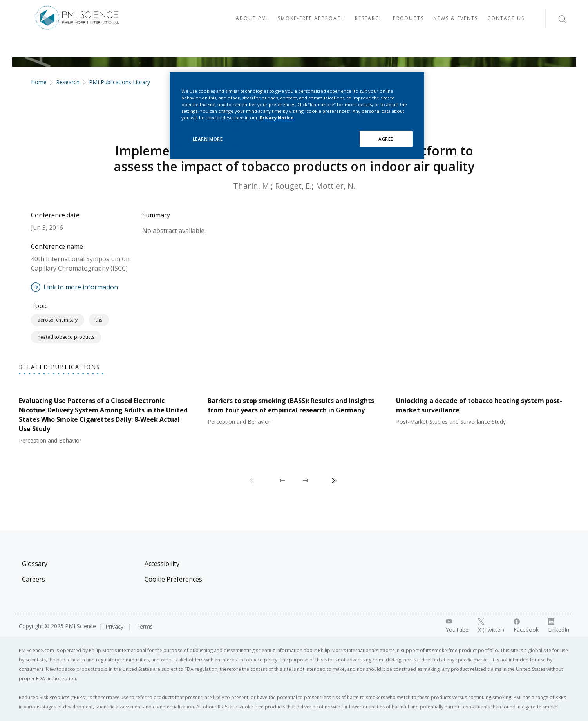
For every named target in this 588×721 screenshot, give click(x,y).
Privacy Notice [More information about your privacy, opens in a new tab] (277, 118)
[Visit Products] (408, 19)
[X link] (491, 626)
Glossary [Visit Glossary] (35, 564)
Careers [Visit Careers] (33, 579)
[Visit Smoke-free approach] (312, 19)
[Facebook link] (526, 626)
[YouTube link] (457, 626)
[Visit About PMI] (252, 19)
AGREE (386, 139)
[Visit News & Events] (456, 19)
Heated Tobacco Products (66, 337)
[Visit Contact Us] (506, 19)
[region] (297, 116)
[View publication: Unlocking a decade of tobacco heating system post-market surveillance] (483, 408)
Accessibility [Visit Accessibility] (162, 564)
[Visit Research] (369, 19)
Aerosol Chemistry (58, 320)
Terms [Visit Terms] (145, 626)
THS (99, 320)
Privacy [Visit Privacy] (115, 626)
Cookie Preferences (173, 579)
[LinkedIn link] (559, 626)
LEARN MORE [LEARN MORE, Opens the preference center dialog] (208, 139)
